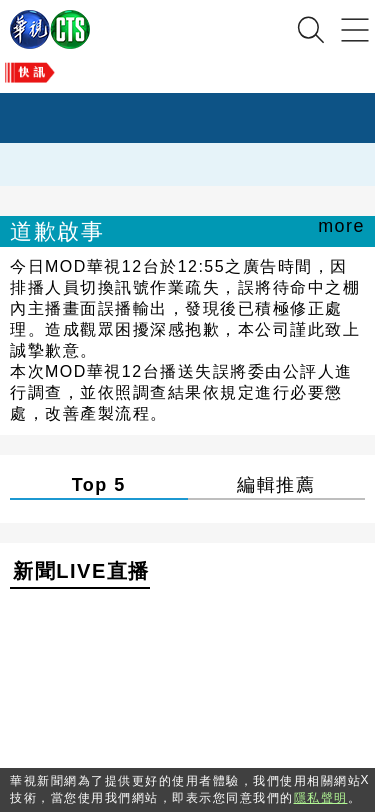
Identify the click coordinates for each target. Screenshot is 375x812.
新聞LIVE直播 (81, 571)
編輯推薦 (276, 485)
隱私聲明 (321, 798)
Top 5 (99, 485)
